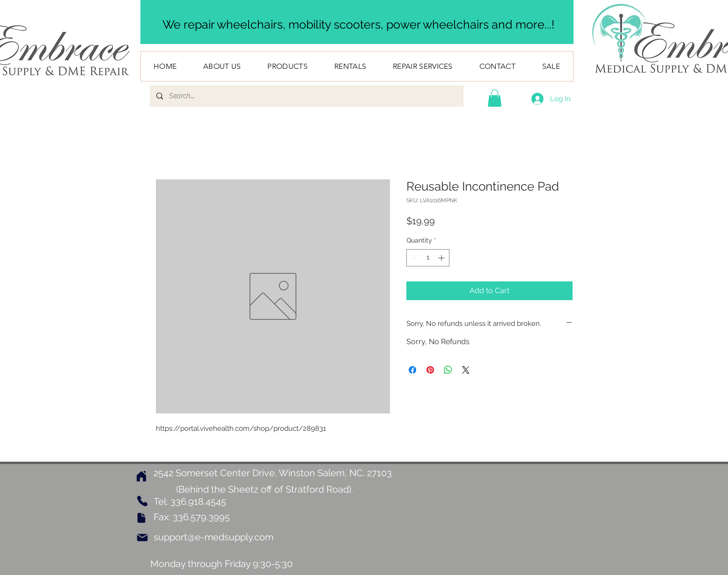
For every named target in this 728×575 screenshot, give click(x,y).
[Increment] (442, 258)
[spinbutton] (428, 258)
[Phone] (143, 501)
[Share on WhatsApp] (448, 370)
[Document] (141, 518)
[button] (495, 98)
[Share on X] (466, 370)
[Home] (141, 476)
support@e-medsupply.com (213, 537)
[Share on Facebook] (412, 370)
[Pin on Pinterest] (430, 370)
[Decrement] (414, 258)
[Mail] (142, 538)
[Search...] (306, 96)
